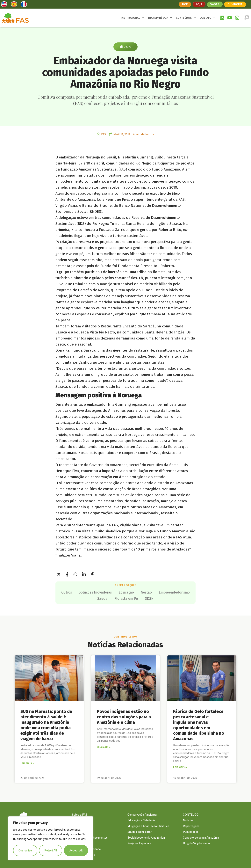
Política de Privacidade (86, 850)
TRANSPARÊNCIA (160, 18)
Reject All (51, 850)
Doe (184, 4)
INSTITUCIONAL (132, 18)
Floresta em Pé (146, 598)
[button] (246, 18)
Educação (146, 592)
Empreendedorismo (92, 598)
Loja (199, 4)
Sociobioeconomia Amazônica (146, 838)
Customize (25, 850)
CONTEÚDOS (186, 18)
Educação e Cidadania (141, 820)
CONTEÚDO (191, 814)
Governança (80, 820)
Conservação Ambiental (142, 814)
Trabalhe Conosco (84, 855)
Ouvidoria (235, 4)
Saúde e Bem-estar (140, 832)
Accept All (76, 850)
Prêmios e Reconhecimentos (90, 838)
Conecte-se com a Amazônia (201, 838)
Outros (127, 47)
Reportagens (191, 826)
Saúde (121, 598)
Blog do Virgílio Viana (196, 844)
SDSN (170, 598)
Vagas (215, 4)
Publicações (191, 832)
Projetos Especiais (139, 844)
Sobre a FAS (80, 814)
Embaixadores (81, 826)
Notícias (188, 820)
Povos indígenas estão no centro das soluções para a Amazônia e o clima (124, 716)
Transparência (81, 844)
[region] (51, 838)
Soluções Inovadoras (114, 592)
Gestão (168, 592)
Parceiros (78, 832)
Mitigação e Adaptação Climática (148, 826)
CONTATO (208, 18)
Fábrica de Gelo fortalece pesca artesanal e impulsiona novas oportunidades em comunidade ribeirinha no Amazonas (199, 725)
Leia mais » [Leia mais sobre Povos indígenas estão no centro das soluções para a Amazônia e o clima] (104, 747)
